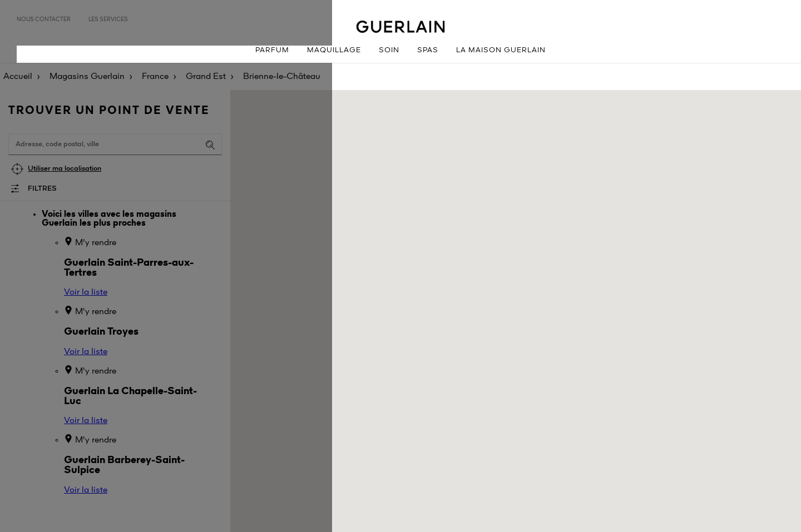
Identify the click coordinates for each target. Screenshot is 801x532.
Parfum (272, 50)
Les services (108, 19)
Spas (428, 50)
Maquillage (334, 50)
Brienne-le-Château (282, 77)
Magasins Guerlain (87, 77)
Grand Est (206, 77)
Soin (389, 50)
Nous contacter (44, 19)
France (155, 77)
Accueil (18, 77)
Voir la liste (86, 292)
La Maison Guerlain (501, 50)
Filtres (42, 189)
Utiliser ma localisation (65, 169)
